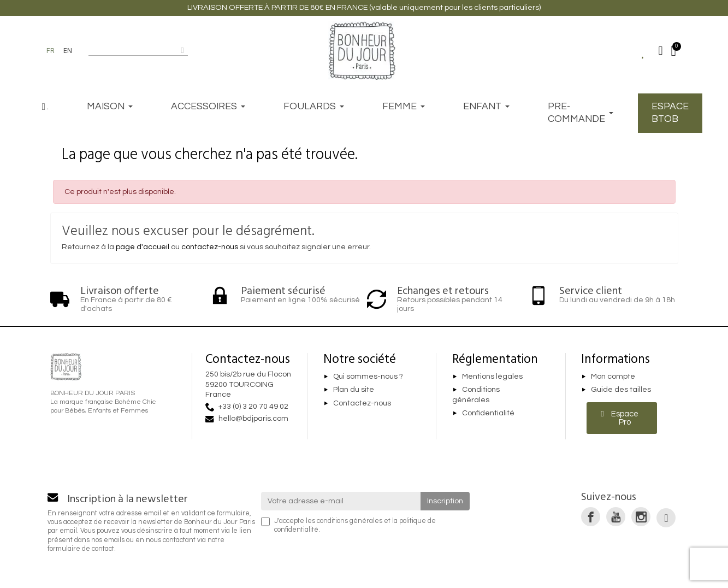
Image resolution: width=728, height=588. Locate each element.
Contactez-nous (362, 403)
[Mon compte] (661, 51)
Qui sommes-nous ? (368, 377)
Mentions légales (492, 377)
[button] (622, 418)
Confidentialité (488, 414)
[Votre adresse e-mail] (341, 501)
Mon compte (613, 377)
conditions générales (350, 521)
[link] (591, 517)
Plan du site (354, 390)
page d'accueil (143, 247)
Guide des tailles (621, 390)
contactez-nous (210, 247)
